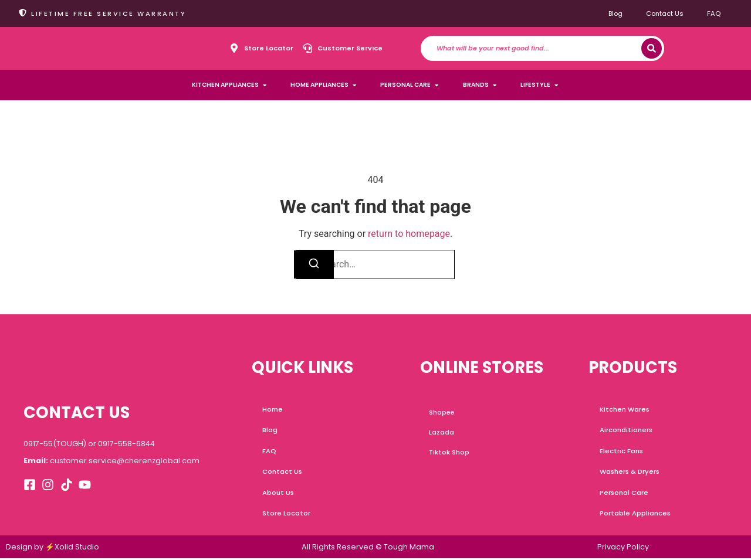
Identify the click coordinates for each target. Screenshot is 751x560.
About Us (279, 494)
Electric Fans (622, 452)
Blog (615, 13)
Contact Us (665, 13)
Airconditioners (626, 430)
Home (273, 409)
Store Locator (287, 515)
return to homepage (409, 234)
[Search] (652, 48)
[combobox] (539, 48)
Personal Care (624, 494)
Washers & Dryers (630, 473)
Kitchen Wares (625, 409)
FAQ (714, 13)
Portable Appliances (635, 515)
